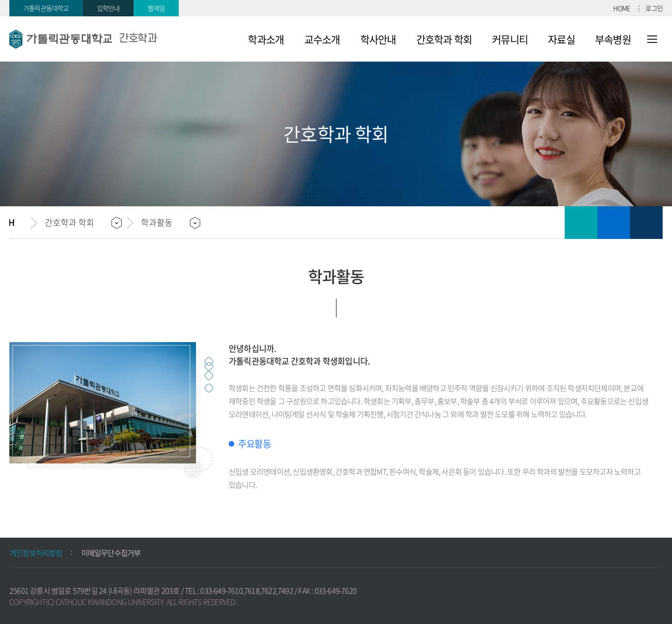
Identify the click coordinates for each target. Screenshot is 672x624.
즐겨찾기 (614, 223)
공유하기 (646, 223)
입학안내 (108, 8)
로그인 (654, 8)
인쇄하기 (581, 223)
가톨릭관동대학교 (46, 8)
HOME (622, 8)
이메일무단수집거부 (111, 553)
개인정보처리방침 (36, 553)
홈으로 (20, 223)
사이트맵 (652, 39)
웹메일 (156, 8)
